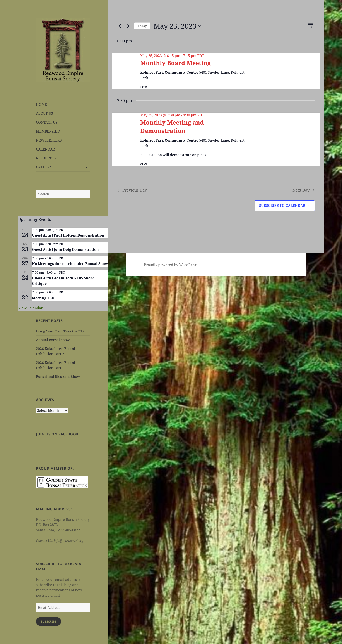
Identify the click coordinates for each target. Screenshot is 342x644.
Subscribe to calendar (282, 206)
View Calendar (30, 308)
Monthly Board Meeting (175, 63)
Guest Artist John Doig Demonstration (65, 249)
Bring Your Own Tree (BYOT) (60, 331)
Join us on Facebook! (58, 434)
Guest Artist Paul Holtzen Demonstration (68, 235)
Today (142, 26)
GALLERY (44, 167)
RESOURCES (46, 158)
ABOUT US (44, 113)
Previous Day (132, 190)
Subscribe (49, 621)
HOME (41, 104)
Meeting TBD (43, 298)
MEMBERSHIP (48, 131)
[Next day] (128, 26)
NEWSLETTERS (49, 140)
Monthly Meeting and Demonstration (172, 126)
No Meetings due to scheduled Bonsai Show (70, 264)
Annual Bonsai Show (53, 340)
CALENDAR (45, 149)
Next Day (304, 190)
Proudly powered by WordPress (171, 265)
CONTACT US (47, 122)
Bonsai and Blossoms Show (58, 377)
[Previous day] (120, 26)
